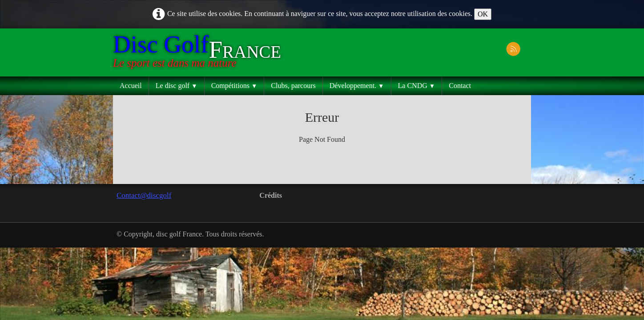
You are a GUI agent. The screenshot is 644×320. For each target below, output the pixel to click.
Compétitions (234, 86)
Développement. (357, 86)
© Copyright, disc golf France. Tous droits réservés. (190, 234)
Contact (460, 86)
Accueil (131, 86)
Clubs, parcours (293, 86)
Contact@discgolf (144, 195)
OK (483, 14)
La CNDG (417, 86)
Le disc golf (177, 86)
